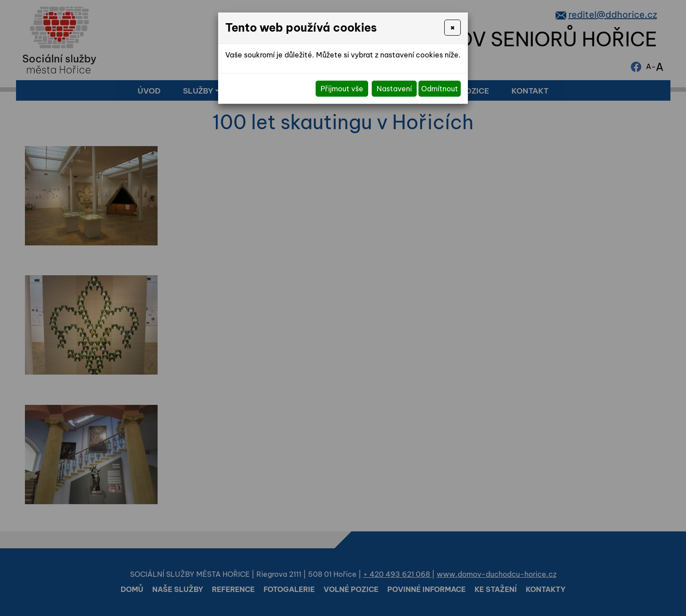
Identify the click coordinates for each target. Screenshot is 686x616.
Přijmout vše (342, 89)
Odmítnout (440, 89)
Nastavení (394, 89)
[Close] (453, 28)
